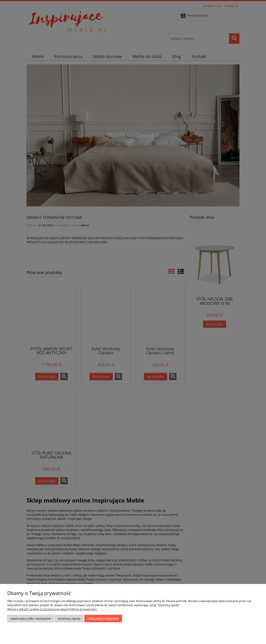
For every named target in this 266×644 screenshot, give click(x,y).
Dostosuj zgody (69, 618)
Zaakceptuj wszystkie (103, 618)
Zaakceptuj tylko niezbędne (31, 618)
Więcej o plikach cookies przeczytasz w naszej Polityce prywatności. (52, 609)
